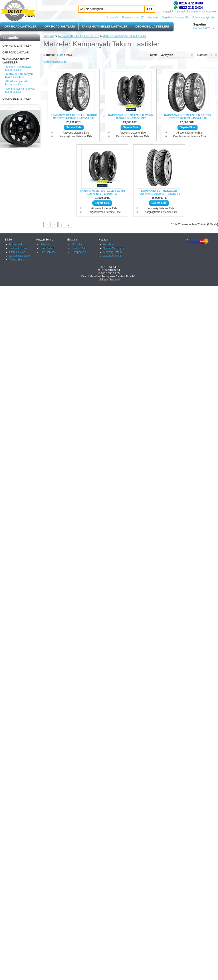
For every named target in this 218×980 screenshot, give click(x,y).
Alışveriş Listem (112, 946)
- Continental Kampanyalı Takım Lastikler (20, 90)
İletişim (45, 939)
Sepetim (167, 18)
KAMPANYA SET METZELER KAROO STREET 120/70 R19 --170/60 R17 (74, 117)
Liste (60, 55)
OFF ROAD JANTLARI (60, 27)
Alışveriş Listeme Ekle (76, 133)
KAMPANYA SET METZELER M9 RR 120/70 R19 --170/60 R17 (102, 192)
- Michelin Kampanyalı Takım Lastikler (18, 68)
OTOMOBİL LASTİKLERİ (152, 27)
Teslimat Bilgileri (19, 943)
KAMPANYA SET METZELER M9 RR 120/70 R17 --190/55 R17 (131, 117)
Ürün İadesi (47, 943)
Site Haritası (48, 946)
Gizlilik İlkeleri (17, 946)
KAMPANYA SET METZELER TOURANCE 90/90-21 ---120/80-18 (159, 192)
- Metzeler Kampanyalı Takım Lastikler (19, 76)
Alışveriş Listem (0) (133, 18)
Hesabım (153, 18)
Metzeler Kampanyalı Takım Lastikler (124, 36)
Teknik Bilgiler (17, 954)
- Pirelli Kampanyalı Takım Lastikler (16, 83)
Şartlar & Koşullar (19, 950)
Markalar (77, 939)
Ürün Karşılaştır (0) (203, 18)
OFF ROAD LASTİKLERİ (21, 27)
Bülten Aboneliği (113, 950)
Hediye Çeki (79, 943)
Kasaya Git (182, 18)
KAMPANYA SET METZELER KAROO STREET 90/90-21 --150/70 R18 (188, 117)
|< (47, 225)
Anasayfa (112, 18)
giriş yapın (192, 12)
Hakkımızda (16, 939)
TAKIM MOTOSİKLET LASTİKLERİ (105, 27)
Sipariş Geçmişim (113, 943)
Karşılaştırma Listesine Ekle (76, 136)
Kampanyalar (80, 946)
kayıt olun (211, 12)
